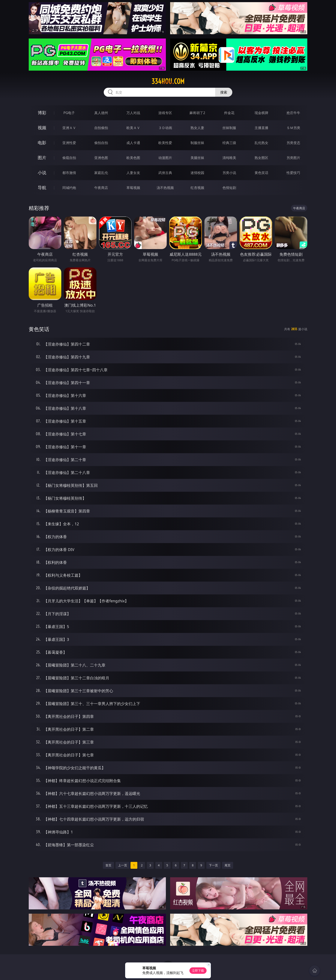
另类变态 (293, 143)
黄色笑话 (261, 173)
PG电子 (69, 113)
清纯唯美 (229, 158)
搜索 (224, 92)
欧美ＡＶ (133, 128)
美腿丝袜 (197, 158)
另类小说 (229, 173)
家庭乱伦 (101, 173)
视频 (42, 128)
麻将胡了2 (197, 113)
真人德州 (101, 113)
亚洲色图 (101, 158)
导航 (42, 188)
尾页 (228, 865)
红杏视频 (197, 188)
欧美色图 (133, 158)
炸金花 (229, 113)
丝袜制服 (229, 128)
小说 (42, 173)
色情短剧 (229, 188)
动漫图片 (165, 158)
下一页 (213, 865)
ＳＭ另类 (293, 128)
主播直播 (261, 128)
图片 (42, 158)
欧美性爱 (165, 143)
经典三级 (229, 143)
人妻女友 (133, 173)
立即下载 (198, 970)
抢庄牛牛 (293, 113)
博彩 (42, 113)
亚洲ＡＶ (69, 128)
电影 (42, 143)
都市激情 (69, 173)
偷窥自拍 (69, 158)
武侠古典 (165, 173)
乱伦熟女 (261, 143)
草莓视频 (133, 188)
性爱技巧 (293, 173)
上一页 (123, 865)
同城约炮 (69, 188)
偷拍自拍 (101, 143)
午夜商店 (101, 188)
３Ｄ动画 (165, 128)
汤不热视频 (165, 188)
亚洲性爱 (69, 143)
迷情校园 (197, 173)
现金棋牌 (261, 113)
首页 (108, 865)
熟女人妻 (197, 128)
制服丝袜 (197, 143)
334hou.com (168, 81)
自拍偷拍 (101, 128)
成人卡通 (133, 143)
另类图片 (293, 158)
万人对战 (133, 113)
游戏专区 (165, 113)
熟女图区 (261, 158)
